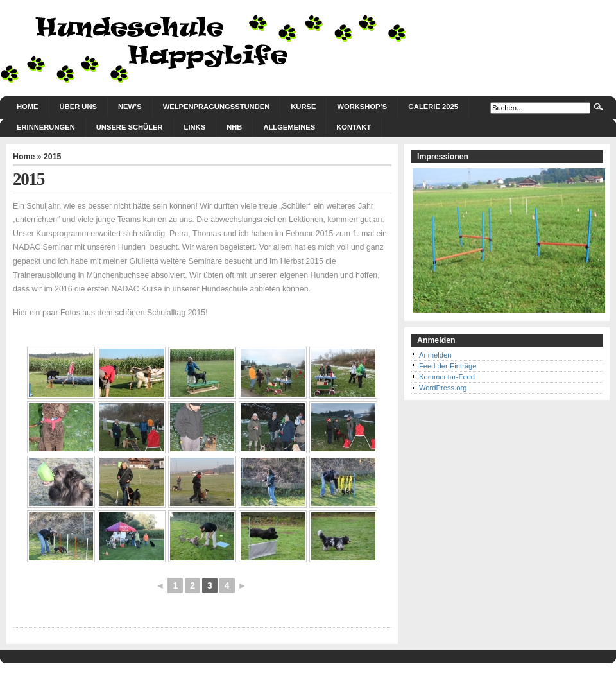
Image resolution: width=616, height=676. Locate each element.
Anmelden (435, 355)
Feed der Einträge (448, 366)
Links (195, 127)
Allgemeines (289, 127)
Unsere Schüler (130, 127)
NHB (234, 127)
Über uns (78, 107)
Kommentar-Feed (447, 377)
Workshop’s (362, 107)
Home (28, 107)
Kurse (303, 107)
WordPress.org (443, 388)
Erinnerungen (46, 127)
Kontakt (354, 127)
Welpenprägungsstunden (217, 107)
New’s (130, 107)
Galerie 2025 (433, 107)
